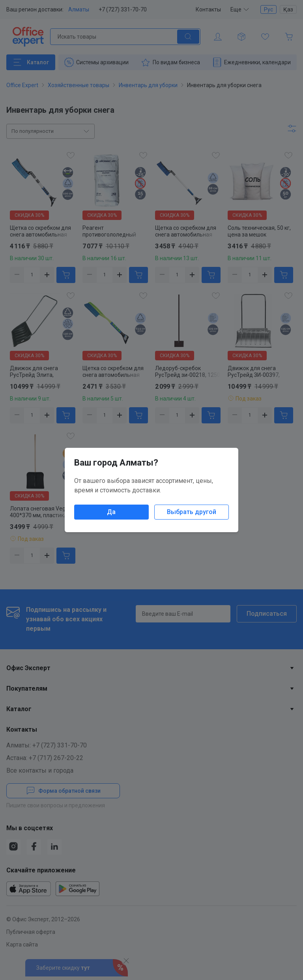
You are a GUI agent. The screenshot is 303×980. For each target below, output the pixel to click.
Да (111, 512)
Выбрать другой (192, 512)
